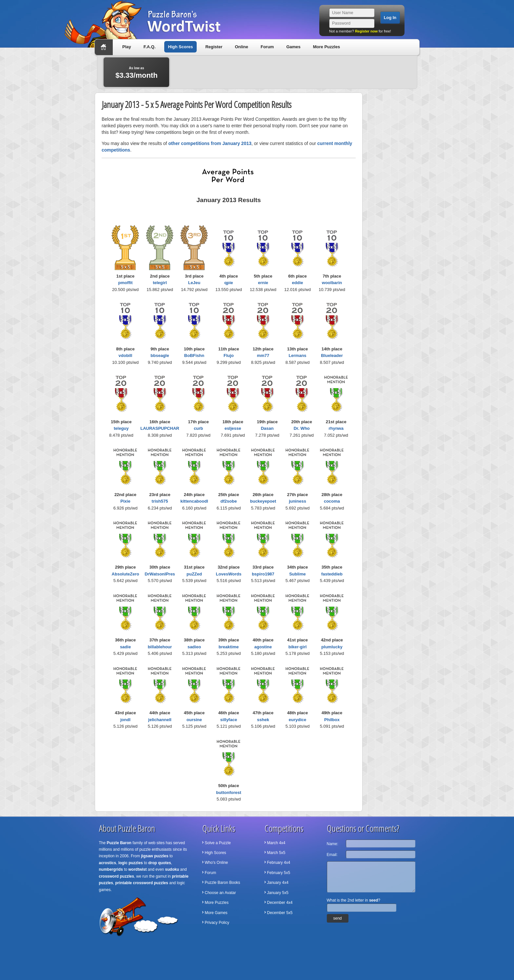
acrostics (108, 863)
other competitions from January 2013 (210, 143)
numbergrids (111, 869)
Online (241, 47)
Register (214, 47)
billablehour (160, 647)
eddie (298, 283)
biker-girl (298, 647)
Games (293, 47)
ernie (263, 283)
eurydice (297, 720)
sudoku (172, 869)
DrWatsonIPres (160, 574)
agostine (263, 647)
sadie (125, 647)
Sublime (297, 574)
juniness (297, 501)
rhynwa (336, 428)
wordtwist (138, 869)
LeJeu (194, 283)
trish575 (160, 501)
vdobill (126, 355)
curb (198, 428)
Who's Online (217, 863)
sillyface (229, 720)
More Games (216, 913)
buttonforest (229, 792)
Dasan (267, 428)
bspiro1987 (263, 574)
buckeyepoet (263, 501)
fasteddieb (332, 574)
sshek (263, 720)
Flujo (229, 355)
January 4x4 (278, 883)
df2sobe (229, 501)
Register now (366, 31)
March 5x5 (276, 853)
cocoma (332, 501)
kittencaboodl (194, 501)
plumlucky (332, 647)
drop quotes (159, 863)
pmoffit (125, 283)
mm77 (263, 355)
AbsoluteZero (126, 574)
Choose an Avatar (220, 893)
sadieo (194, 647)
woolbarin (332, 283)
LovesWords (229, 574)
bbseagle (160, 355)
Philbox (332, 720)
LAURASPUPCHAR (160, 428)
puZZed (194, 574)
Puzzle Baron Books (223, 883)
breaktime (229, 647)
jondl (125, 720)
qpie (229, 283)
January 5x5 (278, 893)
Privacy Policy (217, 923)
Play (127, 47)
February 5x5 (279, 873)
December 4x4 (280, 903)
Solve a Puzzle (218, 843)
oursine (194, 720)
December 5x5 (280, 913)
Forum (267, 47)
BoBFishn (194, 355)
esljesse (233, 428)
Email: (332, 855)
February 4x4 (279, 863)
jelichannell (160, 720)
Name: (333, 844)
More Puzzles (326, 47)
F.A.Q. (150, 47)
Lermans (297, 355)
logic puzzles (131, 863)
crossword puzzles (117, 876)
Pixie (125, 501)
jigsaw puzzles (155, 856)
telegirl (160, 283)
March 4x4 (276, 843)
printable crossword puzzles (142, 883)
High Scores (181, 47)
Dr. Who (302, 428)
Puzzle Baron (119, 843)
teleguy (121, 428)
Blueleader (332, 355)
